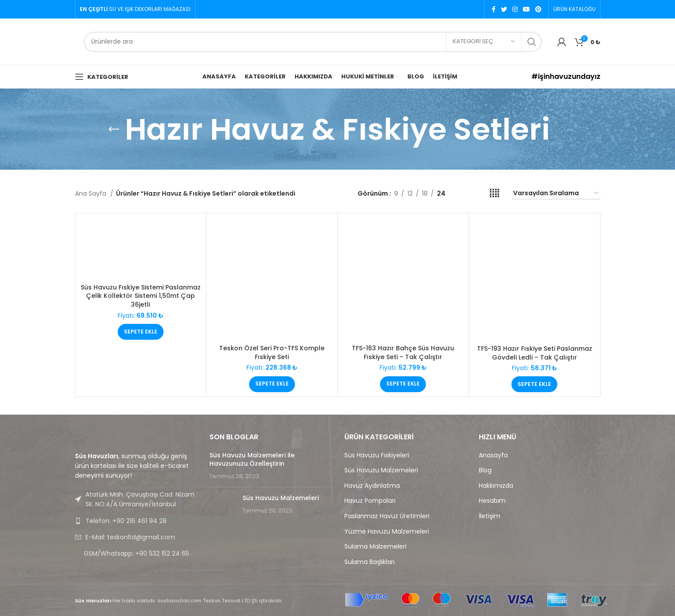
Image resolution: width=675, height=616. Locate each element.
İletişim (490, 516)
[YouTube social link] (526, 9)
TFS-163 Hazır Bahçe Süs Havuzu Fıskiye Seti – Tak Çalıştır (403, 353)
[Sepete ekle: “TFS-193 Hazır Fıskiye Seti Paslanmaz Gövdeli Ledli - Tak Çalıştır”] (534, 384)
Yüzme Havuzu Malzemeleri (387, 532)
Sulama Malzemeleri (375, 547)
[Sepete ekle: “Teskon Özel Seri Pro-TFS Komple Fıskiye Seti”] (272, 384)
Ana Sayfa (91, 193)
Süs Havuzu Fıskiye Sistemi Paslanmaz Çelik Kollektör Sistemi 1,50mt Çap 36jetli (141, 296)
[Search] (313, 42)
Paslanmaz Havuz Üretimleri (387, 516)
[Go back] (114, 130)
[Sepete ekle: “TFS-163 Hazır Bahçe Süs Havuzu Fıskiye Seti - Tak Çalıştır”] (403, 384)
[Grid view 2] (466, 193)
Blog (485, 470)
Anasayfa (493, 455)
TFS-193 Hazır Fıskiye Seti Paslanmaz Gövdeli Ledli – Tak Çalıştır (535, 353)
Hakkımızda (496, 486)
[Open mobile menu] (102, 77)
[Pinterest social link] (538, 9)
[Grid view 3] (480, 193)
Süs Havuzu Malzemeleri (281, 498)
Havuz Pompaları (370, 501)
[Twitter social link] (504, 9)
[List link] (136, 521)
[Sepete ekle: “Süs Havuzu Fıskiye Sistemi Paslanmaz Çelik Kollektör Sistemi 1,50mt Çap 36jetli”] (141, 332)
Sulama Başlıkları (369, 562)
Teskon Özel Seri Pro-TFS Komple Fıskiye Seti (272, 353)
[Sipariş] (556, 194)
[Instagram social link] (515, 9)
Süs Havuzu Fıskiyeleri (377, 455)
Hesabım (492, 501)
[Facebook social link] (494, 9)
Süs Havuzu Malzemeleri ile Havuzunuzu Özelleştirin (252, 460)
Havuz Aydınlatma (372, 486)
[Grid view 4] (494, 193)
